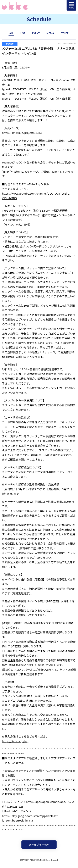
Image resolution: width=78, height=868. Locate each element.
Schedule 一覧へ (39, 845)
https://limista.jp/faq (15, 741)
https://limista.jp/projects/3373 (22, 133)
